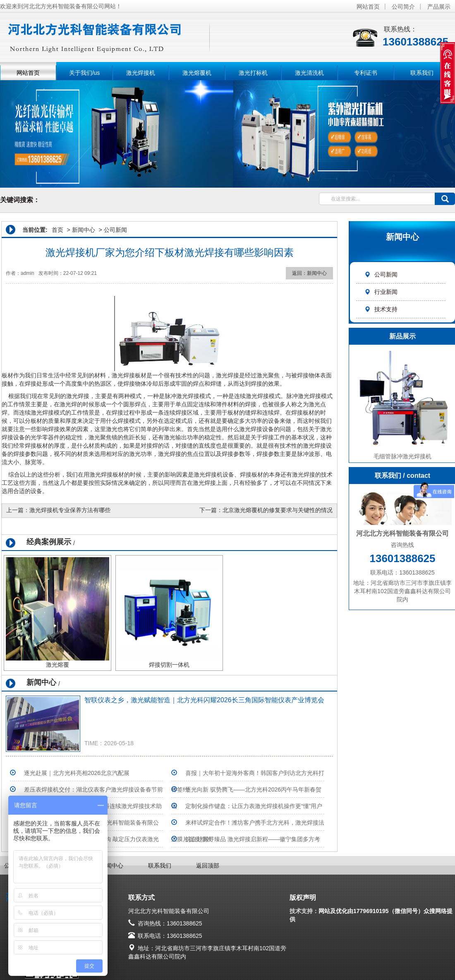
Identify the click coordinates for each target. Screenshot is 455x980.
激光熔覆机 (197, 73)
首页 (57, 230)
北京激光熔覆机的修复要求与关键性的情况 (278, 510)
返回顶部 (208, 866)
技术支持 (381, 309)
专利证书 (366, 73)
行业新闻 (381, 292)
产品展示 (439, 7)
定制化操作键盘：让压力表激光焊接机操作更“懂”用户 (254, 806)
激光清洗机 (309, 73)
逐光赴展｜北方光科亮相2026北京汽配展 (77, 773)
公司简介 (403, 7)
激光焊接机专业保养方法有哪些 (70, 510)
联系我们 (422, 73)
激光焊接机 (141, 73)
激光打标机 (253, 73)
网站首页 (368, 7)
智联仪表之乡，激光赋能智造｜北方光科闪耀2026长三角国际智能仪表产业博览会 (204, 700)
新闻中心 (84, 230)
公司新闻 (381, 274)
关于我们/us (85, 73)
